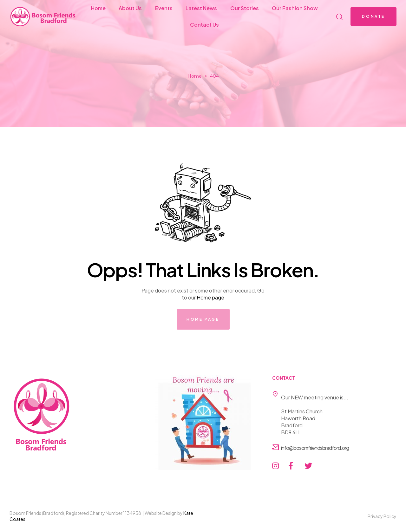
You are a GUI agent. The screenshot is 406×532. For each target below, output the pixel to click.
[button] (373, 16)
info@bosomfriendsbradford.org (315, 448)
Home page (210, 297)
